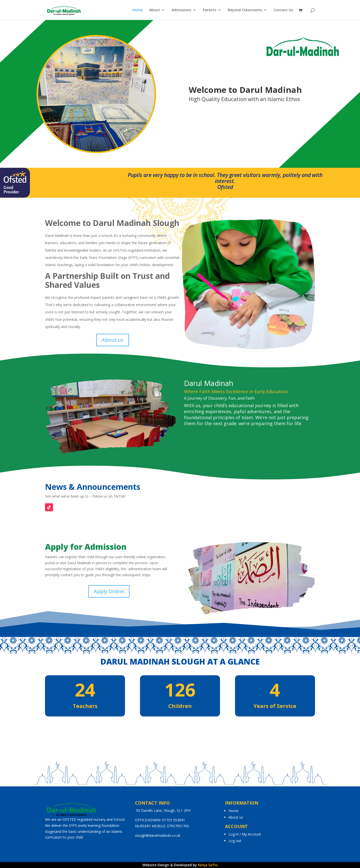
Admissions (181, 10)
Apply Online (109, 591)
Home (138, 10)
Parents (209, 10)
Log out (235, 841)
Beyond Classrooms (245, 10)
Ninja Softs (208, 865)
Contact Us (283, 10)
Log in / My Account (245, 834)
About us (113, 340)
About (155, 10)
